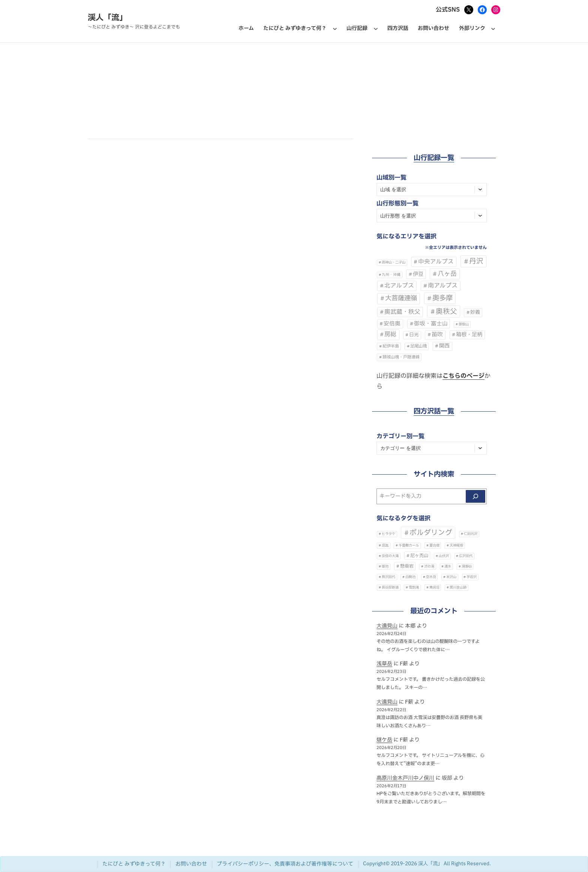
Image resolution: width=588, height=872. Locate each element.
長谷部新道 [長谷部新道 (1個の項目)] (390, 587)
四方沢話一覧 (434, 411)
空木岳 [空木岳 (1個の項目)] (431, 577)
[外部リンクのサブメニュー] (493, 28)
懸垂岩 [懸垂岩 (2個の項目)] (407, 566)
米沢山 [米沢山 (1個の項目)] (451, 577)
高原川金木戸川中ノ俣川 (405, 778)
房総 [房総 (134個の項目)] (390, 334)
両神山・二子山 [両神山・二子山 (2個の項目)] (394, 262)
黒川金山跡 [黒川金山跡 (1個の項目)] (458, 587)
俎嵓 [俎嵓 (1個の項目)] (385, 545)
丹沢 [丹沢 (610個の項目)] (476, 261)
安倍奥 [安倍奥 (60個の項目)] (392, 324)
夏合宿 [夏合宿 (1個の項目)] (434, 545)
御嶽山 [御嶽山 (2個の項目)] (464, 324)
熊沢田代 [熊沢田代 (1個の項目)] (388, 577)
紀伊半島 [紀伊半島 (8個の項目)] (391, 346)
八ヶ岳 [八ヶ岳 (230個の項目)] (447, 274)
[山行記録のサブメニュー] (376, 28)
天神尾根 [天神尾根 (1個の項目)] (456, 545)
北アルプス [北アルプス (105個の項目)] (399, 286)
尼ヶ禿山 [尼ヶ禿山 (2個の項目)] (419, 556)
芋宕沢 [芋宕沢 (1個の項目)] (472, 577)
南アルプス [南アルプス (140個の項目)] (443, 286)
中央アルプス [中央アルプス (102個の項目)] (436, 262)
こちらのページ (463, 376)
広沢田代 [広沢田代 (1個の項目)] (466, 556)
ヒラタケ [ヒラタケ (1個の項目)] (388, 534)
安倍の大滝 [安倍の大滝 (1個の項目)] (390, 556)
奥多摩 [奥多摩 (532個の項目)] (442, 298)
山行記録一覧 (434, 158)
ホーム (246, 28)
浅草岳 (384, 664)
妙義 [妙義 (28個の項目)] (475, 312)
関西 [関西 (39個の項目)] (444, 346)
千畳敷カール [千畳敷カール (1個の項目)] (409, 545)
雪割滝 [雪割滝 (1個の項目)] (414, 587)
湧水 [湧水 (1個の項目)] (448, 566)
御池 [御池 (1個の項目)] (385, 566)
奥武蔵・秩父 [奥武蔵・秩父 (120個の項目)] (402, 312)
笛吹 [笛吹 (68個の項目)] (437, 335)
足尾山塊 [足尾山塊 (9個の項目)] (418, 346)
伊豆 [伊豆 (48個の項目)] (418, 274)
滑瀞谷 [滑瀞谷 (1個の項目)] (467, 566)
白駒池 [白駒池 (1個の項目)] (410, 577)
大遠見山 (387, 626)
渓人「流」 (107, 18)
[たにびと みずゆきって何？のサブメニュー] (335, 28)
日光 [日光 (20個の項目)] (414, 335)
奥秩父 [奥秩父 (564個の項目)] (446, 312)
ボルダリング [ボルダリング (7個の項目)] (431, 533)
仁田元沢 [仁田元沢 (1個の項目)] (471, 534)
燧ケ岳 (384, 740)
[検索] (475, 496)
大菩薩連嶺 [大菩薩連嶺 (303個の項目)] (401, 298)
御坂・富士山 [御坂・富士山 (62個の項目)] (431, 324)
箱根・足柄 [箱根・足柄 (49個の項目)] (469, 335)
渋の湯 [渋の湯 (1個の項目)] (429, 566)
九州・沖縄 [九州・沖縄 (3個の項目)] (391, 275)
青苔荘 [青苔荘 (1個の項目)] (434, 587)
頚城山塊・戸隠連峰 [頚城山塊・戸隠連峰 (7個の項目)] (401, 357)
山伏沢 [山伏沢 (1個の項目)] (444, 556)
